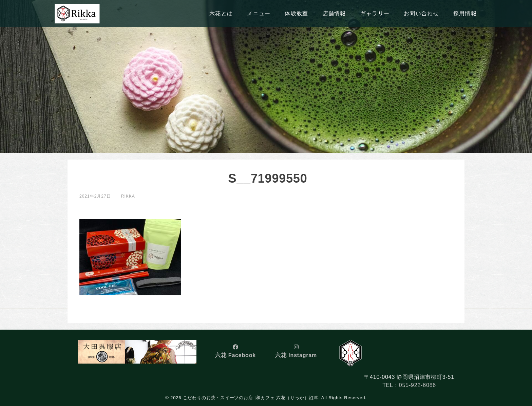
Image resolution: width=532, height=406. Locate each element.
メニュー (259, 13)
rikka (128, 196)
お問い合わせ (421, 13)
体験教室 (296, 13)
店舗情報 (334, 13)
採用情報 (465, 13)
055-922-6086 (417, 385)
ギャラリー (375, 13)
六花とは (221, 13)
